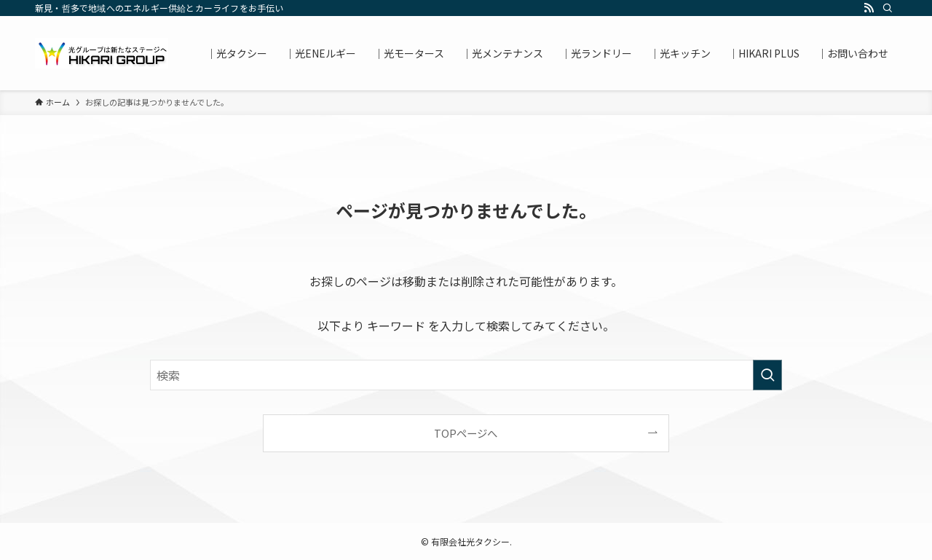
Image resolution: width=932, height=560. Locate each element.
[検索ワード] (466, 375)
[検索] (888, 8)
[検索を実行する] (767, 375)
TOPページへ (466, 433)
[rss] (869, 8)
